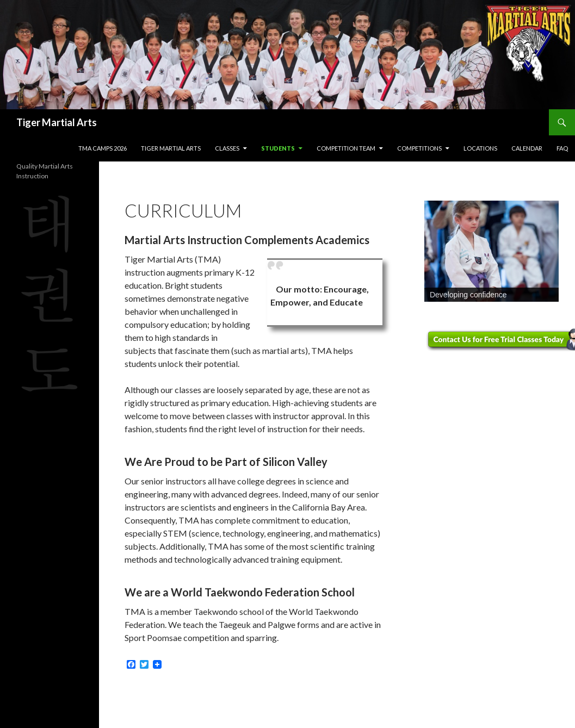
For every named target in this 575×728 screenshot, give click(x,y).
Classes (227, 148)
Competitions (419, 148)
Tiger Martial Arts (57, 122)
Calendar (527, 148)
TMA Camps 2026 (103, 148)
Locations (480, 148)
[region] (491, 251)
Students (278, 148)
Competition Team (346, 148)
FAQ (562, 148)
